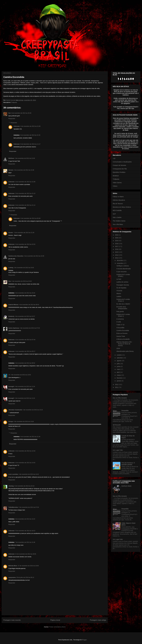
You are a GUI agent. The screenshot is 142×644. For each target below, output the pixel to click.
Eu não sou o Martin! (123, 304)
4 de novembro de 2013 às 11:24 (25, 386)
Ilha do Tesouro (118, 204)
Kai (9, 113)
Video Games (117, 183)
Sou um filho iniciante (120, 398)
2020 (117, 238)
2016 (117, 249)
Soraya (11, 421)
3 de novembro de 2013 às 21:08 (24, 170)
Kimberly (11, 316)
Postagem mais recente (12, 620)
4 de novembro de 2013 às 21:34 (30, 437)
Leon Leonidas (13, 474)
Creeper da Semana (119, 165)
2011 (117, 387)
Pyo (10, 281)
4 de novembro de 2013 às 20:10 (24, 486)
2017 (117, 246)
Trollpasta (14, 102)
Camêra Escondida (123, 330)
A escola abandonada (124, 269)
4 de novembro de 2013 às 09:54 (25, 363)
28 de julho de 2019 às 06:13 (25, 577)
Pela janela (120, 312)
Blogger (84, 640)
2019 (117, 241)
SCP (114, 214)
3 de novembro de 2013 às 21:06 (30, 126)
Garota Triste (121, 336)
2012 (117, 385)
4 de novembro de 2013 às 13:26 (24, 421)
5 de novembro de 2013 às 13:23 (25, 519)
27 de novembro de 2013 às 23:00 (28, 566)
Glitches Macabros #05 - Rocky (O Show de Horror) (124, 344)
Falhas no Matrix (118, 197)
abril (118, 372)
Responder (12, 119)
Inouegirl (11, 386)
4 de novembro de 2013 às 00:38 (30, 218)
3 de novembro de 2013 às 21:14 (25, 205)
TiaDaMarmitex (13, 507)
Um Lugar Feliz (118, 450)
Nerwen (11, 170)
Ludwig (11, 268)
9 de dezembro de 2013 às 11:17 (30, 144)
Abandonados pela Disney (125, 351)
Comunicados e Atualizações (122, 162)
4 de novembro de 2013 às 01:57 (25, 316)
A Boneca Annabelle (123, 339)
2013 (117, 258)
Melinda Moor (13, 566)
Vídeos (115, 186)
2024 (117, 235)
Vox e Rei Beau (118, 224)
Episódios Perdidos (119, 172)
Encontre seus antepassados (122, 308)
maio (119, 369)
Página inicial (55, 620)
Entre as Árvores (122, 333)
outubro (119, 355)
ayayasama (12, 577)
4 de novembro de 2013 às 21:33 (30, 135)
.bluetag (11, 486)
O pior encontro (122, 272)
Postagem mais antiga (98, 620)
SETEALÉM (117, 425)
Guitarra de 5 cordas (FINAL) (123, 275)
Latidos (119, 296)
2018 (117, 244)
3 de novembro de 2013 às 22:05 (34, 256)
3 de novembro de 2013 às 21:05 (25, 158)
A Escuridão (120, 328)
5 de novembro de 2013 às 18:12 (25, 531)
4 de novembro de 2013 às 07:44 (25, 340)
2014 (117, 255)
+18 (114, 158)
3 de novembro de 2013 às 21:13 (25, 193)
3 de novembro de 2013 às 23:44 (25, 293)
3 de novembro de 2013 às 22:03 (25, 244)
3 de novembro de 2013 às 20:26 (21, 113)
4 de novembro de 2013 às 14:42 (25, 463)
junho (119, 366)
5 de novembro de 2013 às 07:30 (29, 507)
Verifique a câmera (123, 266)
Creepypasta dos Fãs (120, 169)
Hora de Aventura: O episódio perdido (128, 464)
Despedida (125, 411)
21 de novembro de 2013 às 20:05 (26, 554)
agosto (119, 361)
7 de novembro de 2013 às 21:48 (25, 542)
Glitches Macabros (119, 200)
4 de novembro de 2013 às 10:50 (21, 375)
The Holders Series (119, 221)
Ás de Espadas (121, 288)
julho (118, 364)
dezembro (120, 260)
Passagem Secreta (123, 285)
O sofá (119, 322)
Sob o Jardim (117, 217)
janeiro (119, 381)
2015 (117, 252)
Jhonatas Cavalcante (15, 410)
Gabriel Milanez (13, 305)
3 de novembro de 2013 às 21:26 (24, 233)
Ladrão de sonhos (122, 282)
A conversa (120, 319)
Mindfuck (116, 176)
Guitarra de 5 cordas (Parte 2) (123, 300)
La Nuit (119, 279)
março (119, 375)
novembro (120, 263)
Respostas (14, 123)
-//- (9, 375)
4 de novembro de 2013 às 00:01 (29, 305)
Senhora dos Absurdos (16, 256)
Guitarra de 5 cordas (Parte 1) (123, 315)
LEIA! (118, 348)
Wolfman (11, 158)
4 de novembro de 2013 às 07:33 (30, 328)
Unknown (17, 126)
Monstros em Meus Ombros (122, 207)
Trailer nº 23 (120, 325)
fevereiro (120, 378)
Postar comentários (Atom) (57, 627)
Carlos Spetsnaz (14, 328)
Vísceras (119, 291)
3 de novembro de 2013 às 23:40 (22, 281)
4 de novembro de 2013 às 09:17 (25, 351)
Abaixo (119, 293)
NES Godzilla (117, 210)
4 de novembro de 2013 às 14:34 (25, 451)
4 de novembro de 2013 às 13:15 (33, 410)
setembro (120, 358)
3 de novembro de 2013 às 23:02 (24, 268)
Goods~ (11, 233)
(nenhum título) (126, 486)
